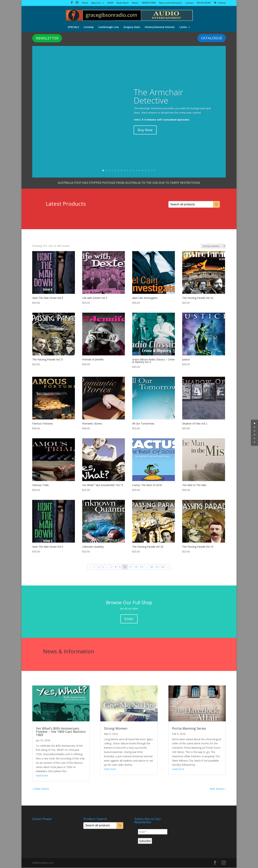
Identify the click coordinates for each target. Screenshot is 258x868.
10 (131, 171)
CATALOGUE (212, 38)
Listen (183, 27)
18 (155, 171)
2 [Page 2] (99, 567)
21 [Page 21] (157, 567)
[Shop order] (213, 247)
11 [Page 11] (130, 567)
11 (134, 171)
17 (152, 171)
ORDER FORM (149, 3)
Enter (129, 619)
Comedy (89, 27)
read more (42, 776)
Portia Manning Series (189, 729)
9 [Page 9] (120, 567)
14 (143, 171)
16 (149, 171)
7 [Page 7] (112, 567)
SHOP (110, 3)
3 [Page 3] (103, 567)
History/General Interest (160, 27)
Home (85, 3)
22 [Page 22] (163, 567)
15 (146, 171)
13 (140, 171)
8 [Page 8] (116, 567)
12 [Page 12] (136, 567)
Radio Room (123, 3)
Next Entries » (218, 789)
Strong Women (116, 729)
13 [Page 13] (141, 567)
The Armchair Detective (158, 97)
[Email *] (153, 832)
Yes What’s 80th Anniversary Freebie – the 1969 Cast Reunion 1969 (61, 732)
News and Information (170, 3)
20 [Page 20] (152, 567)
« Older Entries (41, 789)
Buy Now (145, 130)
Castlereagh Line (109, 27)
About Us (96, 3)
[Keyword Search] (191, 205)
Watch (135, 3)
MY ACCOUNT (204, 3)
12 (137, 171)
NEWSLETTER (47, 38)
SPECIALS (73, 27)
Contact (189, 3)
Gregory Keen (132, 27)
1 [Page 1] (95, 567)
